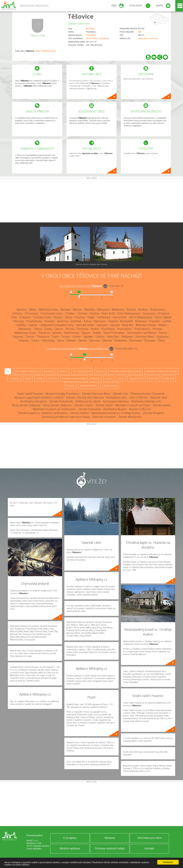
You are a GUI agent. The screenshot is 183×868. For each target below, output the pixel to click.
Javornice (63, 321)
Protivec (158, 329)
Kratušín (155, 321)
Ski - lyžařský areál (82, 371)
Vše (8, 371)
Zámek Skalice (162, 405)
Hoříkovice (104, 317)
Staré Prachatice (114, 333)
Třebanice (43, 337)
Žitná (161, 340)
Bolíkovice (118, 310)
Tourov (30, 337)
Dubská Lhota (42, 317)
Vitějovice (127, 337)
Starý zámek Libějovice (57, 405)
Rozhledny (14, 378)
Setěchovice (72, 333)
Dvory (69, 317)
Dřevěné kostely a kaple (74, 378)
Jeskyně (109, 378)
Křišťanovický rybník (88, 401)
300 (140, 32)
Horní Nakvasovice (141, 317)
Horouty (19, 321)
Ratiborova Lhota (25, 333)
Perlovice (83, 329)
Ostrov (59, 329)
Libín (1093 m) (138, 397)
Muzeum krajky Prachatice (63, 394)
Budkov (143, 310)
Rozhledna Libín (117, 397)
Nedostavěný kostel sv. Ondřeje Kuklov (116, 413)
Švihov (163, 333)
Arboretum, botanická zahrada (162, 371)
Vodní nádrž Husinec (30, 394)
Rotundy (95, 378)
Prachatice (91, 35)
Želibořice (121, 340)
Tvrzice (65, 337)
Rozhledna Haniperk (33, 401)
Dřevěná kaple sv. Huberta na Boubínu (43, 413)
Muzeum (70, 386)
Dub (14, 317)
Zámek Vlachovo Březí (96, 394)
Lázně (121, 378)
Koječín (113, 321)
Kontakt (149, 848)
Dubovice (25, 317)
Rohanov (44, 333)
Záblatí (71, 340)
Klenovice (100, 321)
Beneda (65, 310)
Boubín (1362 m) (140, 409)
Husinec (50, 321)
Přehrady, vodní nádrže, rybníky (125, 371)
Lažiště (167, 321)
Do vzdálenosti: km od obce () (77, 349)
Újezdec (88, 337)
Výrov (61, 340)
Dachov (94, 313)
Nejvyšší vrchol (136, 378)
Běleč (38, 51)
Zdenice (107, 340)
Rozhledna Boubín (115, 409)
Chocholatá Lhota (52, 313)
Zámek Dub (120, 394)
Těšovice (81, 16)
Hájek (91, 317)
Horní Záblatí (163, 317)
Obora (38, 329)
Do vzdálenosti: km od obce (81, 286)
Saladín (57, 333)
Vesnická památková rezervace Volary (66, 417)
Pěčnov (70, 329)
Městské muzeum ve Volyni (133, 405)
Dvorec (58, 317)
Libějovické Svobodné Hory (56, 325)
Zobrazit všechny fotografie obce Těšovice (91, 264)
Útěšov (100, 337)
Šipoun (86, 333)
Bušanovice (157, 310)
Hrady (28, 378)
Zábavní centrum (88, 386)
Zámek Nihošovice (130, 417)
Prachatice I (125, 329)
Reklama (110, 838)
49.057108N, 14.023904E (97, 38)
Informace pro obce (149, 838)
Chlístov (17, 313)
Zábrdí (82, 340)
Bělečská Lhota (49, 51)
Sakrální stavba (110, 386)
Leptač (33, 325)
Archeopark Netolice (116, 401)
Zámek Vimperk (153, 413)
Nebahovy (25, 329)
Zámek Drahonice (89, 409)
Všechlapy (48, 340)
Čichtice (82, 313)
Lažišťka (21, 325)
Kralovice (141, 321)
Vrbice (35, 340)
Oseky (48, 329)
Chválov (70, 313)
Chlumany (31, 313)
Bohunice (103, 310)
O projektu (70, 838)
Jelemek (76, 321)
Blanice (77, 310)
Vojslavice (162, 337)
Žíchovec (150, 340)
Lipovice (115, 325)
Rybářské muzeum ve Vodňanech (54, 409)
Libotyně (102, 325)
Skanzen (100, 371)
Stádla (97, 333)
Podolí (95, 329)
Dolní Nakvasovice (129, 313)
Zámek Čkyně (104, 405)
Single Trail (169, 378)
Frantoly (80, 317)
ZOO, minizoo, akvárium (27, 371)
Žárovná (94, 340)
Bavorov (22, 310)
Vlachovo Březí (145, 337)
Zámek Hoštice (79, 413)
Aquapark (49, 371)
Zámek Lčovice (83, 405)
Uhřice (76, 337)
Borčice (131, 310)
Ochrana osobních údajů (110, 848)
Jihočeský (90, 28)
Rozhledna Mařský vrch (146, 401)
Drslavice (163, 313)
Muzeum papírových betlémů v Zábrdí (39, 397)
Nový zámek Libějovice (26, 405)
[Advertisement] (91, 201)
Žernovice (136, 340)
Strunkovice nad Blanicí (142, 333)
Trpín (55, 337)
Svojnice (18, 337)
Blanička (90, 310)
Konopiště (126, 321)
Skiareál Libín (158, 397)
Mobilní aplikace (70, 848)
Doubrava (149, 313)
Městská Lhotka (146, 325)
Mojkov (163, 325)
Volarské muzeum (104, 417)
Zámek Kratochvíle (61, 401)
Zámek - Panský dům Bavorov (85, 397)
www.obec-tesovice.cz (148, 38)
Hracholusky (34, 321)
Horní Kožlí (120, 317)
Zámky (39, 378)
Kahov (88, 321)
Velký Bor (113, 337)
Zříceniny (52, 378)
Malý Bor (128, 325)
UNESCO (63, 371)
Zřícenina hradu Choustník (147, 394)
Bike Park (154, 378)
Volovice (24, 340)
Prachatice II (142, 329)
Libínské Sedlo (85, 325)
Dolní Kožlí (108, 313)
